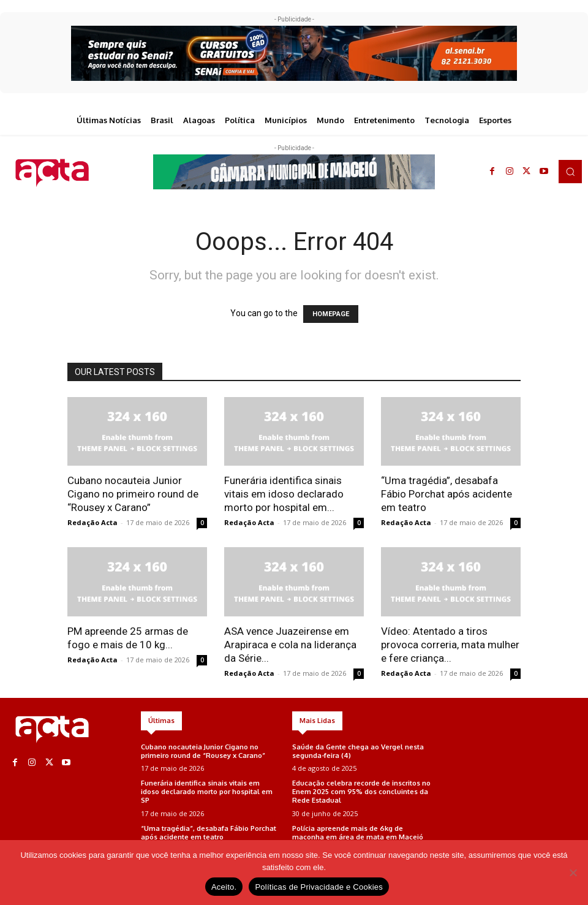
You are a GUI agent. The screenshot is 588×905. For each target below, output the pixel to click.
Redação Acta (92, 522)
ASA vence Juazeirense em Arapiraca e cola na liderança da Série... (290, 645)
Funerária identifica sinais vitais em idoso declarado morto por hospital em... (284, 494)
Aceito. (224, 887)
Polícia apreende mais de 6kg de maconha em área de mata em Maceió (358, 831)
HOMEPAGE (331, 314)
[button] (570, 172)
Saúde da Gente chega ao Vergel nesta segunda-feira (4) (358, 751)
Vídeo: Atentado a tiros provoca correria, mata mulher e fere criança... (450, 645)
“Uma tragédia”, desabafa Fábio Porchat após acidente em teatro (447, 494)
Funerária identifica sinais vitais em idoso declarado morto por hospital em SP (210, 786)
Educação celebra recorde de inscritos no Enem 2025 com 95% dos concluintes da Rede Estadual (361, 790)
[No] (573, 873)
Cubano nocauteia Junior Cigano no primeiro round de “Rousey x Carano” (133, 494)
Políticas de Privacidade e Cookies (319, 887)
